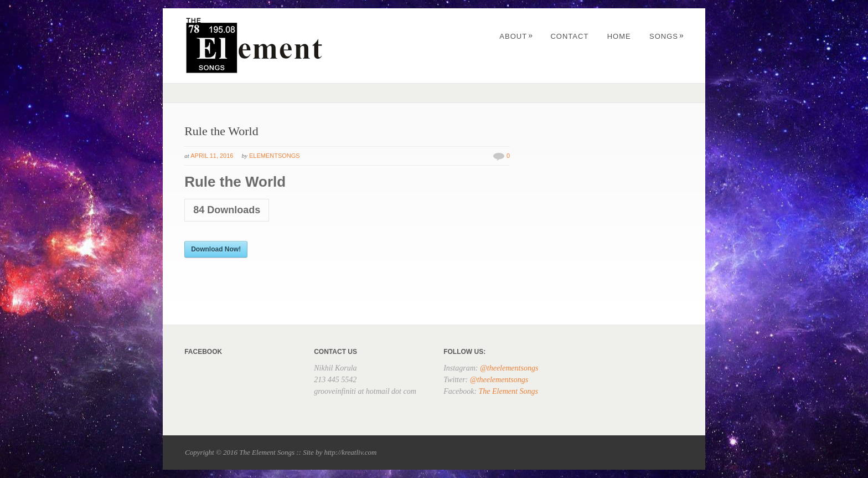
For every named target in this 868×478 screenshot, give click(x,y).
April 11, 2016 (212, 156)
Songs (667, 36)
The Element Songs (508, 391)
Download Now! (216, 249)
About (516, 36)
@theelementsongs (509, 368)
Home (619, 36)
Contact (569, 36)
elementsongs (275, 156)
